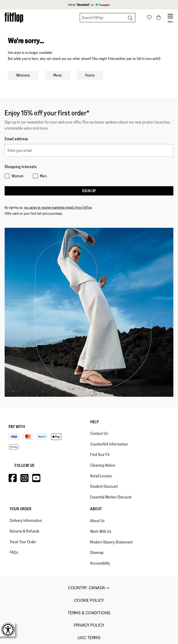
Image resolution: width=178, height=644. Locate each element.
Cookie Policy (89, 600)
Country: (89, 588)
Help (94, 422)
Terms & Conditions (89, 613)
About (96, 509)
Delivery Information (26, 520)
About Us (97, 521)
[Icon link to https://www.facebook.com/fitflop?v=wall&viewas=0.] (13, 478)
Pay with (17, 427)
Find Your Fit (100, 455)
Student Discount (104, 486)
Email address (16, 139)
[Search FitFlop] (108, 18)
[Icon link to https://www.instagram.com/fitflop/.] (25, 478)
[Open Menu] (170, 18)
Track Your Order (23, 542)
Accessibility (100, 563)
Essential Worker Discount (111, 497)
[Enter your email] (89, 150)
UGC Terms (89, 638)
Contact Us (99, 433)
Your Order (21, 509)
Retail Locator (101, 476)
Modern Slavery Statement (111, 542)
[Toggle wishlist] (149, 18)
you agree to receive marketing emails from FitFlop (58, 207)
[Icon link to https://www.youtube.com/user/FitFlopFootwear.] (36, 478)
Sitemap (97, 553)
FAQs (14, 552)
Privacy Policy (89, 625)
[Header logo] (14, 18)
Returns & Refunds (25, 531)
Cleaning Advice (103, 465)
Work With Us (101, 531)
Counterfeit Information (109, 444)
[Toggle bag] (159, 18)
